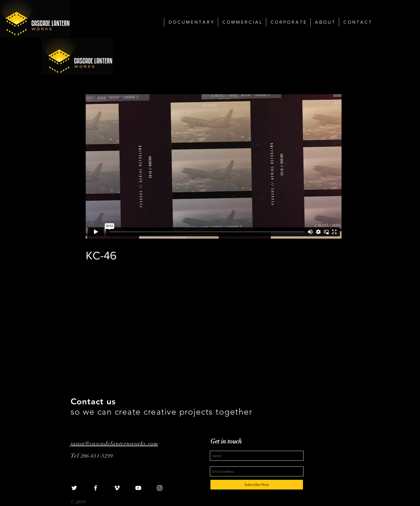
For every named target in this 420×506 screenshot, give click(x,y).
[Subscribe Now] (257, 485)
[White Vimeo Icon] (117, 488)
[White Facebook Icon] (96, 488)
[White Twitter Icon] (74, 488)
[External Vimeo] (214, 166)
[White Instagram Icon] (160, 488)
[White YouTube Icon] (138, 488)
